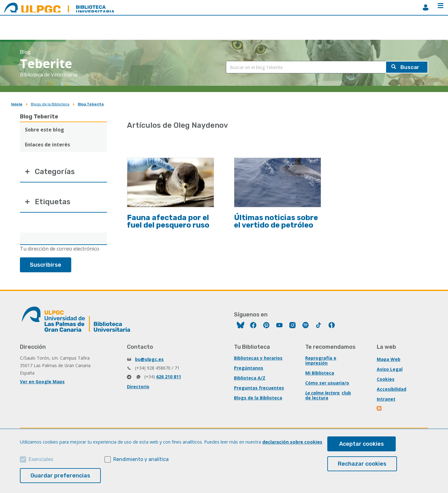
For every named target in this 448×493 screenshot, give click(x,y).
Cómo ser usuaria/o (327, 383)
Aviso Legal (390, 369)
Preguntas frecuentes (259, 388)
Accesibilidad (392, 389)
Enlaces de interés (47, 145)
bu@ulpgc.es (149, 359)
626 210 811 (169, 377)
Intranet (386, 399)
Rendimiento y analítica (141, 459)
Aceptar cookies (362, 444)
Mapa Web (389, 359)
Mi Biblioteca (320, 373)
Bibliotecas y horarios (258, 358)
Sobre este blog (44, 130)
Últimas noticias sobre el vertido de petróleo (276, 221)
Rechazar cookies (362, 464)
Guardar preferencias (60, 476)
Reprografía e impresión (321, 361)
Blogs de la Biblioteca (50, 104)
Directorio (138, 387)
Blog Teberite (91, 104)
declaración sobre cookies (292, 442)
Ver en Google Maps (42, 382)
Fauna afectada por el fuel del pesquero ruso (168, 221)
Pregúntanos (249, 368)
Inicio (17, 104)
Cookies (386, 379)
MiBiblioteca (426, 7)
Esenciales (41, 459)
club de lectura (328, 396)
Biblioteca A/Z (250, 378)
